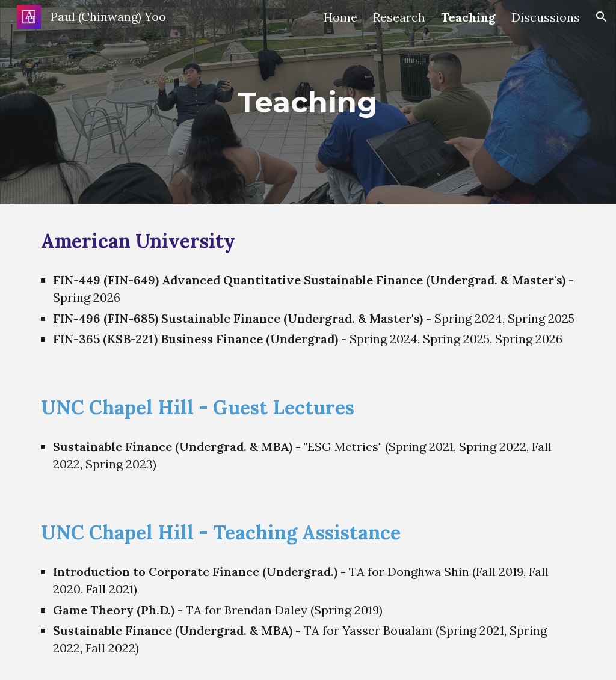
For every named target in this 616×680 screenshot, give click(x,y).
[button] (602, 17)
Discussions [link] (546, 17)
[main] (308, 102)
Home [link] (340, 17)
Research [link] (399, 17)
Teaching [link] (468, 17)
